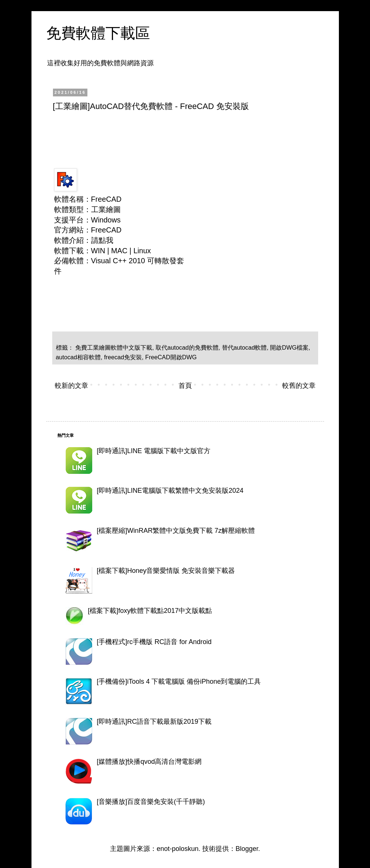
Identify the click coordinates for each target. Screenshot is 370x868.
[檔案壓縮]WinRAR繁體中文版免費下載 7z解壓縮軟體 (176, 531)
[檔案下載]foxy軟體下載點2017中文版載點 (150, 611)
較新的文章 (71, 386)
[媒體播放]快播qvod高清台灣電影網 (149, 762)
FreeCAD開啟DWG (171, 357)
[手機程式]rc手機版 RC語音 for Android (154, 642)
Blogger (247, 849)
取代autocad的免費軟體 (187, 347)
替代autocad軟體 (244, 347)
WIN (98, 251)
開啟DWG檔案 (289, 347)
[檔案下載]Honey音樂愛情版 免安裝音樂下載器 (166, 571)
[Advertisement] (188, 138)
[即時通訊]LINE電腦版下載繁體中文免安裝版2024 (170, 491)
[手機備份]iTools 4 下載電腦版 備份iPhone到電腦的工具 (179, 681)
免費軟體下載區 (98, 33)
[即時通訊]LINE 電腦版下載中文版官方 (154, 451)
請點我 (102, 240)
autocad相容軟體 (79, 357)
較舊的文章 (299, 386)
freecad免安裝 (123, 357)
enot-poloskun (178, 849)
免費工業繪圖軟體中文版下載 (114, 347)
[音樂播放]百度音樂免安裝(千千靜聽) (151, 802)
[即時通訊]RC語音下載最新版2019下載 (154, 722)
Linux (142, 251)
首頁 (185, 386)
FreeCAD (106, 230)
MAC (119, 251)
